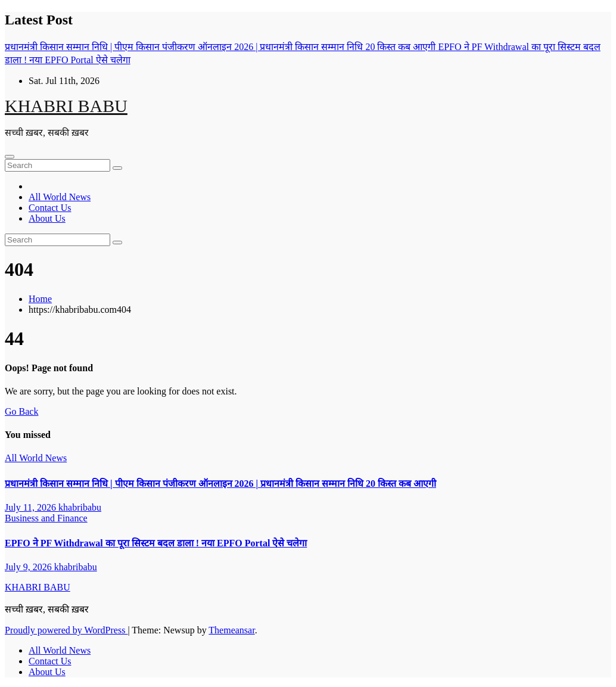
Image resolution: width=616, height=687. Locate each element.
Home (40, 299)
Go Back (21, 411)
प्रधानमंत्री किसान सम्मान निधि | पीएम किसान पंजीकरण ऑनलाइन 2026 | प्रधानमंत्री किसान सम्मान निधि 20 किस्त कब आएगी (220, 484)
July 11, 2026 (32, 507)
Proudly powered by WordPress (66, 630)
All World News (60, 197)
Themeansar (231, 630)
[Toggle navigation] (10, 157)
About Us (47, 218)
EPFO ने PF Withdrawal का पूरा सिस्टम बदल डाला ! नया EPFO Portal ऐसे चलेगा (156, 543)
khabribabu (80, 507)
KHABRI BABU (66, 106)
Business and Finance (46, 518)
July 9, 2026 (29, 567)
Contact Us (50, 208)
